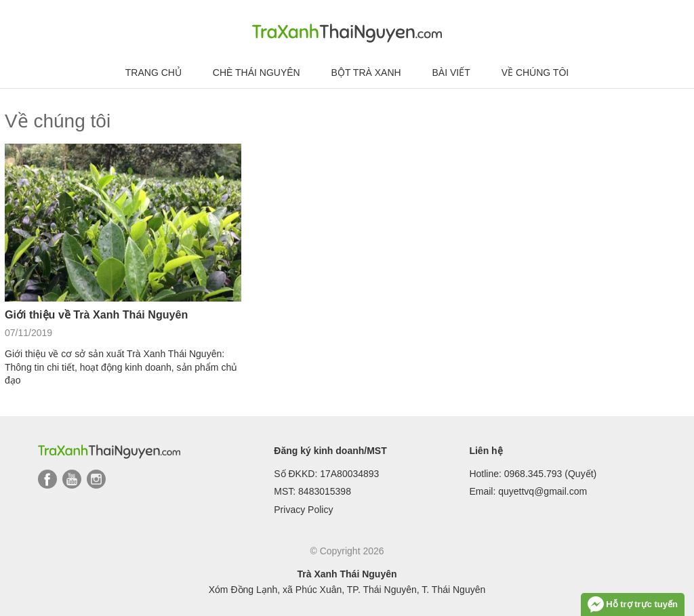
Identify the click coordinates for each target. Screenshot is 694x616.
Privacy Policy (303, 510)
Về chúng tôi (535, 73)
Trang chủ (154, 73)
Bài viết (451, 73)
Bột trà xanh (366, 73)
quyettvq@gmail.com (543, 491)
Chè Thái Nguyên (257, 73)
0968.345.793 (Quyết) (550, 474)
